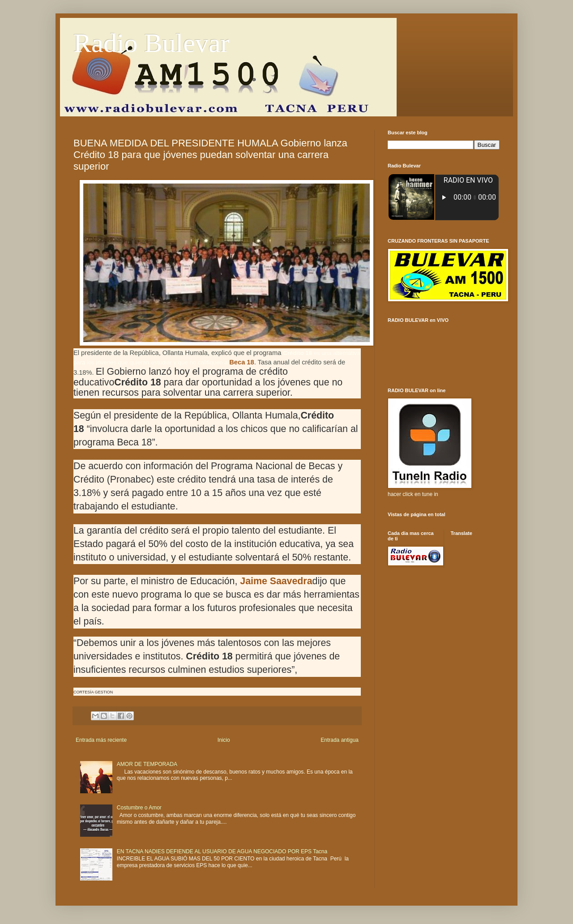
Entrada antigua (340, 740)
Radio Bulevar (151, 43)
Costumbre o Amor (139, 808)
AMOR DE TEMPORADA (147, 764)
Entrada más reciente (101, 740)
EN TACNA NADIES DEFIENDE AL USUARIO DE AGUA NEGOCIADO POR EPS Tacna (222, 851)
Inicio (224, 740)
